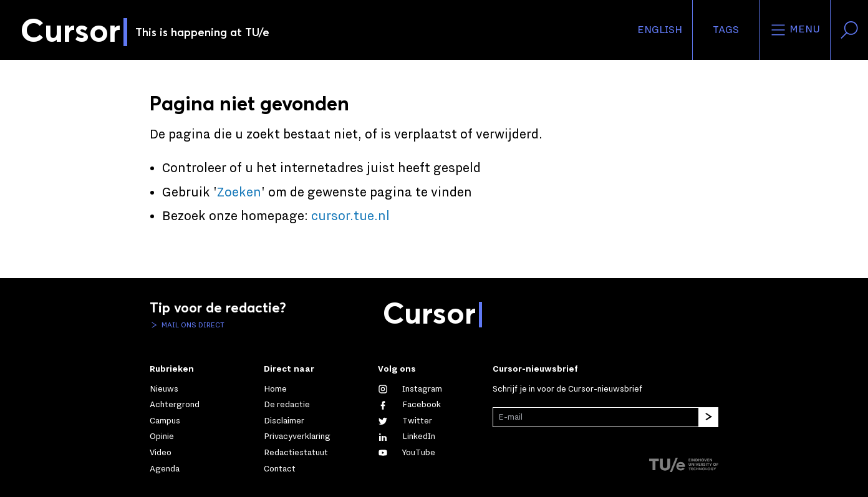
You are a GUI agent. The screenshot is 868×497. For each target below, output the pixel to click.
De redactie (287, 405)
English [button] (660, 30)
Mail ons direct (192, 325)
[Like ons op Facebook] (409, 405)
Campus (165, 421)
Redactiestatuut (296, 453)
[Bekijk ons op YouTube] (407, 453)
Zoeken (239, 193)
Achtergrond (175, 405)
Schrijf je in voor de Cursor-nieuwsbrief (567, 389)
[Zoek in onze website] (849, 30)
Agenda (165, 469)
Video (161, 453)
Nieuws (164, 389)
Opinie (162, 437)
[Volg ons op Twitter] (405, 421)
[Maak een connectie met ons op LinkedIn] (407, 437)
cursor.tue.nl (350, 216)
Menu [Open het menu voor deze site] (795, 30)
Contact (280, 469)
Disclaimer (284, 421)
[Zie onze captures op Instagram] (410, 389)
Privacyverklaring (297, 437)
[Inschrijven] (708, 417)
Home (275, 389)
